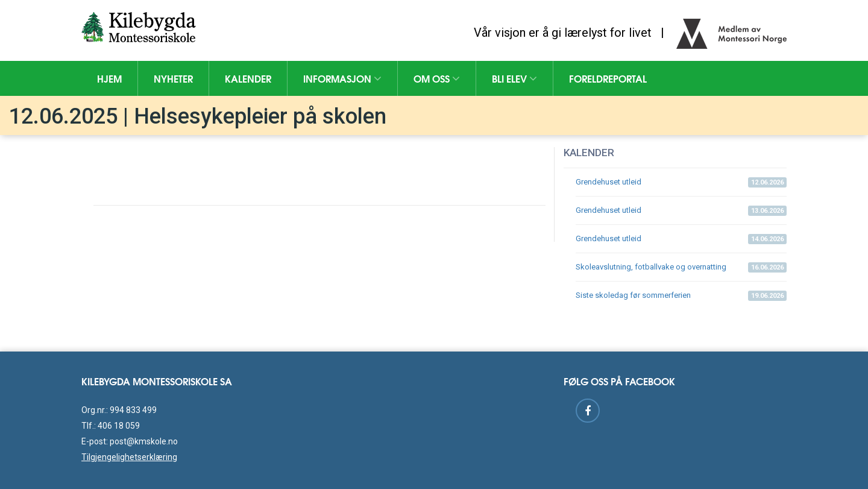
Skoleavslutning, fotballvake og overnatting (681, 267)
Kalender (248, 78)
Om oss (437, 78)
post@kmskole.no (144, 441)
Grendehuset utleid (681, 182)
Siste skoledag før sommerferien (681, 296)
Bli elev (514, 78)
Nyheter (173, 78)
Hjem (109, 78)
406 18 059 (119, 426)
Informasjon (342, 78)
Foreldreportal (608, 78)
